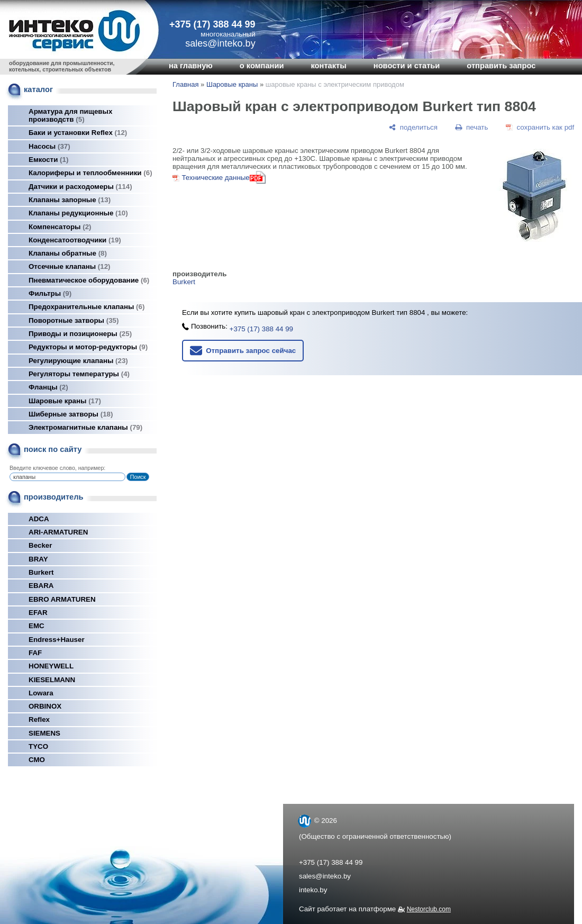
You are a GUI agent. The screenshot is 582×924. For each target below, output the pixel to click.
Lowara (41, 693)
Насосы (49, 146)
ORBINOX (45, 706)
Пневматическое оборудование (89, 280)
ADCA (39, 519)
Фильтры (50, 293)
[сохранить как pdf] (540, 127)
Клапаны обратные (68, 253)
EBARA (41, 586)
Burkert (41, 572)
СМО (37, 760)
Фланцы (48, 387)
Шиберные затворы (71, 414)
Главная (185, 84)
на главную (191, 66)
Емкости (48, 160)
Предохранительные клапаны (87, 307)
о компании (262, 66)
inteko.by (313, 890)
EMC (37, 626)
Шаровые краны (65, 401)
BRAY (38, 559)
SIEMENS (44, 733)
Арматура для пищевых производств (70, 115)
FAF (35, 653)
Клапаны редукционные (78, 213)
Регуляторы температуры (79, 374)
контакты (328, 66)
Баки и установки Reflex (78, 133)
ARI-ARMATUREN (58, 532)
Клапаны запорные (70, 200)
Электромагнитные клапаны (85, 427)
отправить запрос (501, 66)
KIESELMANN (52, 680)
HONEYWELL (51, 666)
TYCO (38, 746)
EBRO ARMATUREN (62, 599)
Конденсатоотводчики (75, 240)
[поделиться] (413, 127)
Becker (40, 545)
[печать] (472, 127)
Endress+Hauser (57, 640)
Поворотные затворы (74, 320)
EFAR (38, 613)
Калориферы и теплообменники (90, 173)
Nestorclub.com (429, 909)
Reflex (39, 719)
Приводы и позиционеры (80, 334)
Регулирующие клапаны (78, 361)
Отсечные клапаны (70, 266)
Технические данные (215, 178)
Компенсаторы (60, 227)
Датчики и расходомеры (80, 187)
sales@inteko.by (325, 876)
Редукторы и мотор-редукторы (88, 347)
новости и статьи (407, 66)
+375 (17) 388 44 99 (212, 24)
